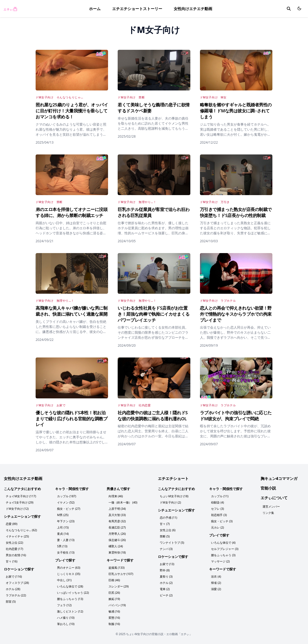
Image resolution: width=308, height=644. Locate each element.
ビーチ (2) (166, 595)
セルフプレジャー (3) (225, 549)
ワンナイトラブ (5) (172, 543)
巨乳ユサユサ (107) (121, 574)
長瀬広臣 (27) (117, 527)
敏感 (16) (114, 611)
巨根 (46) (114, 580)
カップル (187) (67, 496)
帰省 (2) (216, 583)
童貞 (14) (63, 534)
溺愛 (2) (216, 589)
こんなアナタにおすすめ (22, 489)
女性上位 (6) (168, 530)
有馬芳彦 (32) (117, 521)
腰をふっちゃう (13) (70, 599)
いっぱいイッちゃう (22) (73, 593)
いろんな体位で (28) (70, 586)
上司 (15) (63, 527)
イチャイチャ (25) (17, 536)
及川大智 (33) (117, 515)
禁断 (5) (165, 536)
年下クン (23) (66, 521)
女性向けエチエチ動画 (193, 9)
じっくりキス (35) (69, 574)
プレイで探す (65, 560)
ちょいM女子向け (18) (174, 496)
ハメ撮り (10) (66, 618)
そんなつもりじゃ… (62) (21, 530)
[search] (289, 9)
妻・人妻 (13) (66, 540)
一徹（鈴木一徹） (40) (123, 502)
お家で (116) (14, 577)
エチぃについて (274, 498)
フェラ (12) (64, 605)
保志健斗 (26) (117, 540)
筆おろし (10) (66, 624)
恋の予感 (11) (168, 518)
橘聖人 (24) (116, 546)
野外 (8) (165, 570)
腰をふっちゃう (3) (223, 555)
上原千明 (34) (117, 509)
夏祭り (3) (166, 577)
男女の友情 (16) (16, 555)
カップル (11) (220, 496)
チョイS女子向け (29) (20, 502)
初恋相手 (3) (219, 515)
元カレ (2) (217, 527)
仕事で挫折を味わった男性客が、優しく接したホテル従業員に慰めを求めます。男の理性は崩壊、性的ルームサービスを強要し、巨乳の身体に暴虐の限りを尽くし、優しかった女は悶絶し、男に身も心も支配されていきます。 (153, 233)
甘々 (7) (165, 524)
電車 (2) (165, 589)
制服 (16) (114, 624)
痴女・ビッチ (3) (222, 521)
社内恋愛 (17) (14, 549)
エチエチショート (173, 478)
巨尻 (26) (114, 593)
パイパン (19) (117, 605)
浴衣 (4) (216, 577)
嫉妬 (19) (114, 599)
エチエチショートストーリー (137, 9)
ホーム (95, 9)
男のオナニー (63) (69, 568)
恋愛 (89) (12, 524)
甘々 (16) (12, 561)
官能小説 (268, 488)
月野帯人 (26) (117, 534)
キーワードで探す (120, 560)
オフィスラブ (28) (17, 583)
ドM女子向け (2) (170, 502)
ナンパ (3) (166, 549)
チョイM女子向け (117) (21, 496)
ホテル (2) (166, 583)
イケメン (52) (66, 502)
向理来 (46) (116, 496)
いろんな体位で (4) (223, 543)
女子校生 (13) (66, 552)
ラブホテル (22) (16, 595)
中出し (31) (64, 580)
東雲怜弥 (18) (117, 552)
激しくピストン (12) (70, 611)
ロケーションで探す (19, 569)
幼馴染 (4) (217, 502)
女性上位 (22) (14, 543)
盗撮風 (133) (117, 568)
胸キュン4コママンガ (279, 478)
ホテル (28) (13, 589)
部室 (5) (11, 602)
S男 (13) (62, 546)
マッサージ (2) (220, 561)
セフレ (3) (217, 509)
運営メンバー (271, 507)
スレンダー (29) (119, 586)
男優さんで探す (118, 489)
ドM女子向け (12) (17, 509)
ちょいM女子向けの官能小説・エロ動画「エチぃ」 (159, 634)
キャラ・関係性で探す (72, 489)
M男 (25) (63, 515)
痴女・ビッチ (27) (69, 509)
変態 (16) (114, 618)
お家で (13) (167, 564)
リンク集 (268, 513)
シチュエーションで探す (22, 516)
